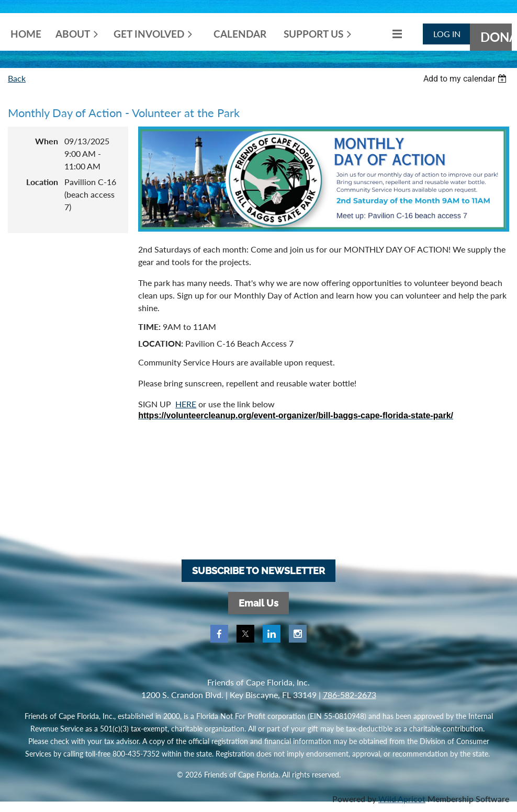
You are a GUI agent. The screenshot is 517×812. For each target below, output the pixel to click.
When (47, 141)
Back (17, 78)
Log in (447, 34)
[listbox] (466, 79)
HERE (186, 404)
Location (42, 182)
